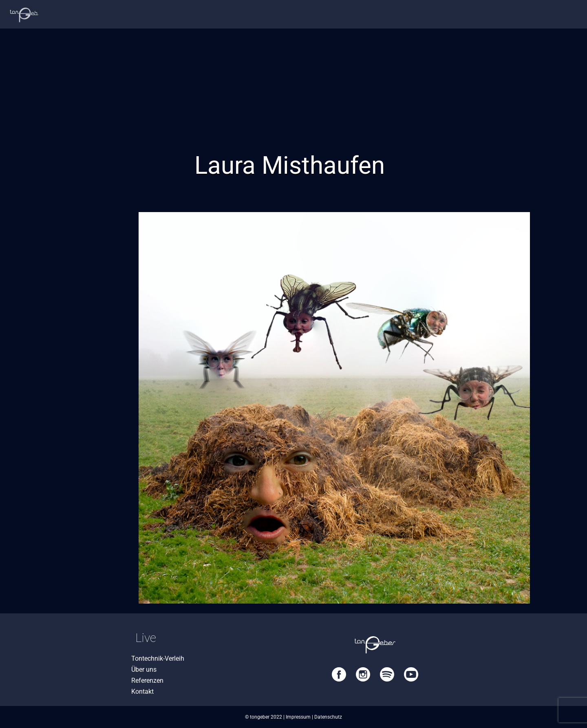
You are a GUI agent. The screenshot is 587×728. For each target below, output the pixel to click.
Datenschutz (328, 717)
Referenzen (147, 680)
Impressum (298, 717)
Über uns (144, 669)
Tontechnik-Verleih (158, 658)
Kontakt (142, 691)
